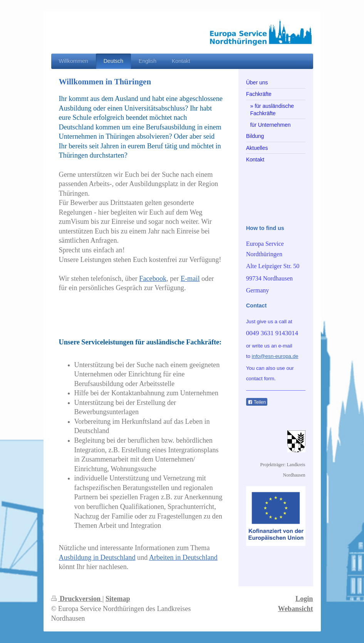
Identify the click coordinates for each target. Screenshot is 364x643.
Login (304, 599)
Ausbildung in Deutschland (97, 557)
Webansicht (296, 609)
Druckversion (77, 599)
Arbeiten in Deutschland (183, 557)
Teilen (257, 402)
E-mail (190, 279)
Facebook (153, 279)
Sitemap (118, 599)
